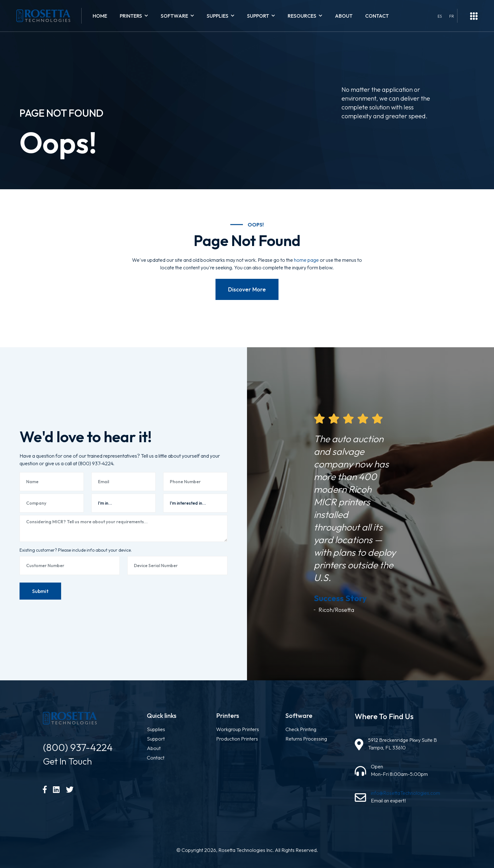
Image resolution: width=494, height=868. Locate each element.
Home (100, 16)
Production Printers (237, 739)
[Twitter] (70, 789)
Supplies (156, 729)
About (344, 16)
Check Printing (301, 729)
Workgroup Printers (238, 729)
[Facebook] (45, 789)
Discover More (247, 289)
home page (306, 260)
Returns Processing (306, 739)
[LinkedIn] (56, 789)
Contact (377, 16)
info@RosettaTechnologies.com (405, 793)
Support (156, 739)
